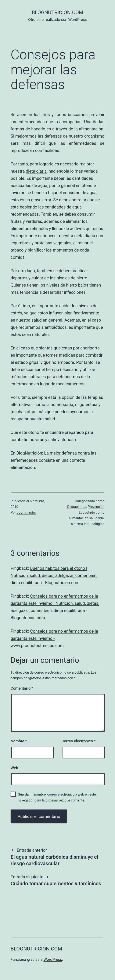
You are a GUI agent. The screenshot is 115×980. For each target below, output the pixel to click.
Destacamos (77, 507)
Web (14, 768)
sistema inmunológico (88, 524)
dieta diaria (36, 171)
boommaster (26, 512)
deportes (19, 278)
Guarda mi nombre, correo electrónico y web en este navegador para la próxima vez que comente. (57, 797)
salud (50, 419)
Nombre (19, 741)
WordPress (53, 959)
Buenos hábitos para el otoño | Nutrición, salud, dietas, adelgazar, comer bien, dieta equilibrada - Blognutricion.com (54, 575)
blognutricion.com (58, 12)
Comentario (22, 688)
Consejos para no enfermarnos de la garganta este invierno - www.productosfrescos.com (54, 638)
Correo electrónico (78, 741)
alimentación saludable (86, 518)
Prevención (96, 507)
